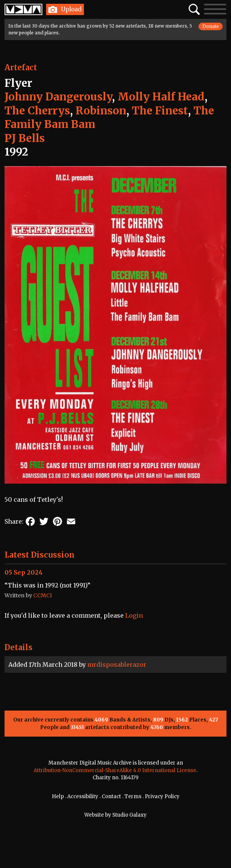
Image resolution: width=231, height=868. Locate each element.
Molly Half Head (161, 97)
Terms (133, 796)
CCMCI (43, 595)
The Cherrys (37, 111)
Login (134, 615)
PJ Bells (25, 138)
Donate (211, 26)
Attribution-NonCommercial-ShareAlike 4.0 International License (115, 770)
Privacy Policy (162, 796)
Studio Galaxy (129, 815)
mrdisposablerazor (117, 664)
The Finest (160, 111)
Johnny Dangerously (58, 97)
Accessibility (83, 796)
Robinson (101, 111)
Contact (111, 796)
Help (58, 796)
